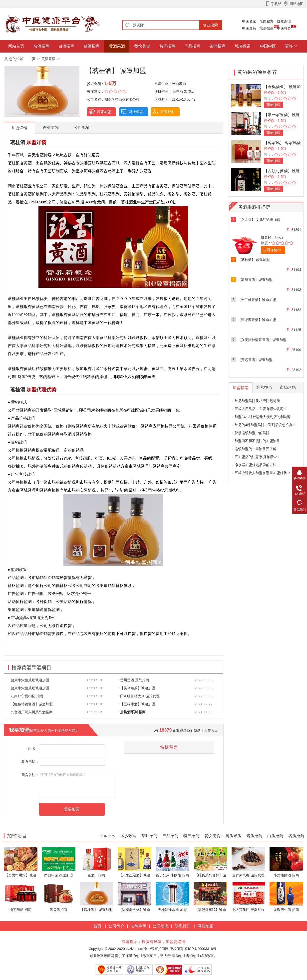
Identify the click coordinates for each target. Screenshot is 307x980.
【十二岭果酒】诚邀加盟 (257, 300)
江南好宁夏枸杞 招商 (26, 696)
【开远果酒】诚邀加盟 (255, 360)
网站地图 (206, 926)
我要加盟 (104, 112)
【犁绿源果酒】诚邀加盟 (257, 320)
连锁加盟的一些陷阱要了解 (256, 449)
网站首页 (16, 46)
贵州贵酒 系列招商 (134, 680)
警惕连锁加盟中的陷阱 (252, 433)
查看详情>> (272, 250)
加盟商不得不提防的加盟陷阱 (257, 441)
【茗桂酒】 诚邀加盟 (254, 260)
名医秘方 (267, 21)
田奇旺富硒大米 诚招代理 (139, 696)
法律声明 (138, 926)
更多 (289, 46)
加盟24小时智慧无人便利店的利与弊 (263, 417)
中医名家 (249, 21)
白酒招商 (66, 46)
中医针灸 (284, 28)
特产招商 (167, 46)
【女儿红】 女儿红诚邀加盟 (259, 220)
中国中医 (268, 46)
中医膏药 (249, 28)
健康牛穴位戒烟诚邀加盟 (29, 680)
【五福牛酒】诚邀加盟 (137, 704)
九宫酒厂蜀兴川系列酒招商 (31, 712)
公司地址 (82, 127)
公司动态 (161, 926)
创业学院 (51, 127)
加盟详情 (19, 128)
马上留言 (136, 112)
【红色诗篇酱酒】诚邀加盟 (31, 704)
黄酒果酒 (117, 46)
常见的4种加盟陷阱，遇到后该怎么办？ (265, 425)
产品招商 (192, 46)
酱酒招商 (92, 46)
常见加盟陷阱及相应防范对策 (257, 401)
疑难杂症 (284, 21)
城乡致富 (243, 46)
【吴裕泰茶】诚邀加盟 (137, 688)
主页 (32, 59)
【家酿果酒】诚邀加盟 (255, 280)
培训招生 (267, 28)
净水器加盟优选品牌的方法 (256, 465)
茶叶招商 (218, 46)
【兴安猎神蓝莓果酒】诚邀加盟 (262, 340)
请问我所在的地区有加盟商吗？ (77, 784)
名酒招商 (41, 46)
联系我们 (168, 112)
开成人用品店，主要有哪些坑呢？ (261, 409)
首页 (97, 926)
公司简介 (116, 926)
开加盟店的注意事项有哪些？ (257, 457)
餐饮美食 (142, 46)
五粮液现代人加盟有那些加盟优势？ (263, 473)
